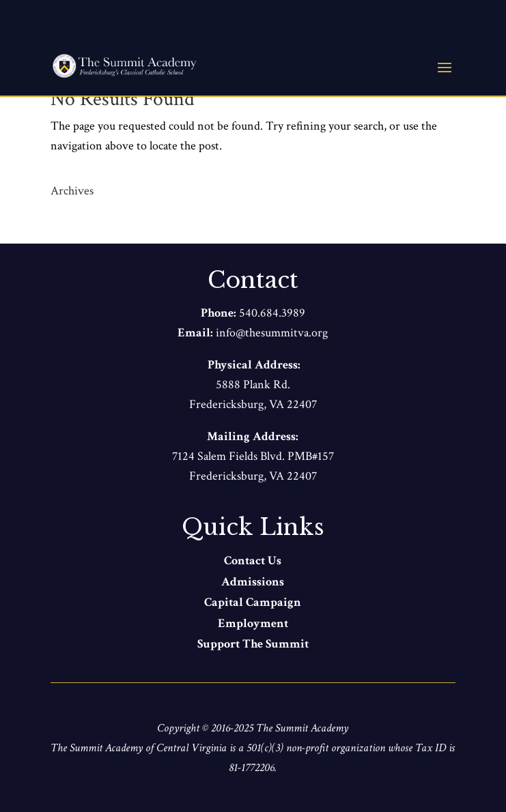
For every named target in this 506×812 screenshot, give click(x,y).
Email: (197, 333)
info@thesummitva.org (272, 333)
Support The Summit (253, 644)
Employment (253, 623)
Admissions (253, 582)
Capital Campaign (253, 602)
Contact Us (253, 561)
